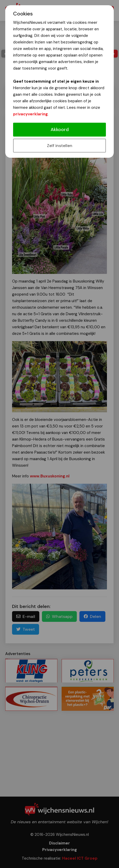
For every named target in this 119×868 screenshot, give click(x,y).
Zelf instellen (60, 146)
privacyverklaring (30, 114)
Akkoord (60, 129)
